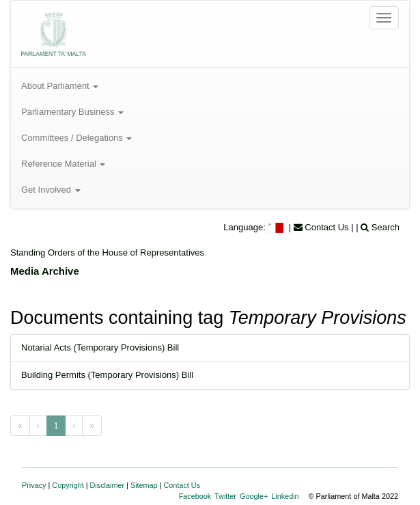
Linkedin (285, 496)
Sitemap (144, 485)
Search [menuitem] (380, 227)
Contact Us (182, 485)
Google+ (254, 496)
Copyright (68, 485)
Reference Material (63, 164)
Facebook (195, 496)
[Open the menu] (384, 18)
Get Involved (51, 190)
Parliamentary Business (72, 112)
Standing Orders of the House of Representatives (107, 252)
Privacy (34, 485)
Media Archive (45, 271)
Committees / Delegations (76, 138)
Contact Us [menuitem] (321, 227)
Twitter (225, 496)
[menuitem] (277, 227)
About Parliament (60, 86)
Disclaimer (108, 485)
